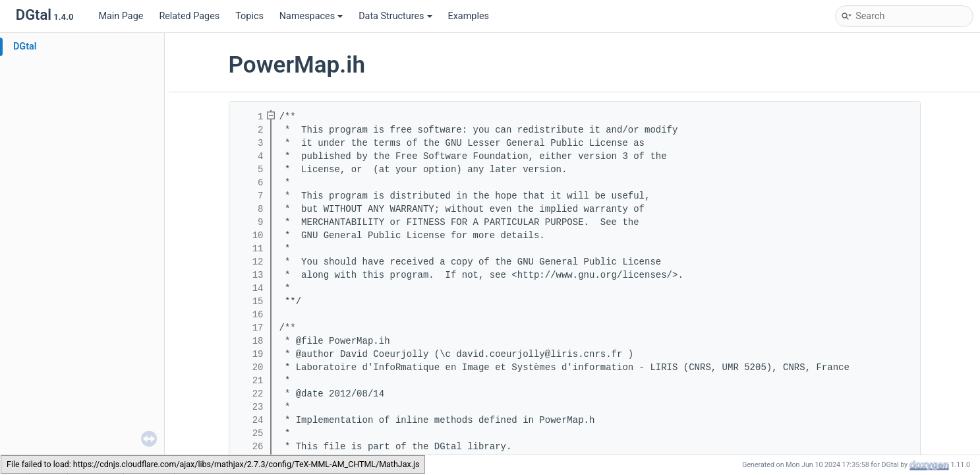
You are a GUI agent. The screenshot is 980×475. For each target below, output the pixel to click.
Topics (249, 16)
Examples (469, 16)
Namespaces (311, 16)
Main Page (121, 16)
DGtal (25, 47)
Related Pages (189, 16)
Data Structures (395, 16)
